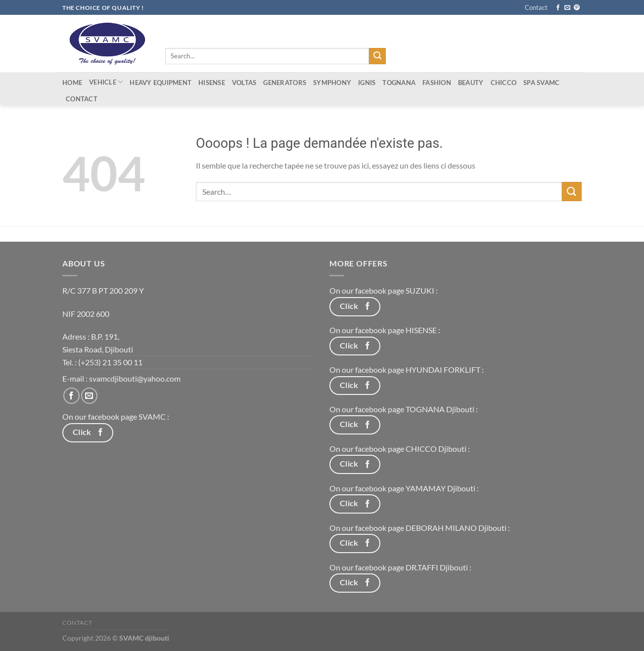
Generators (285, 83)
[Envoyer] (377, 56)
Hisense (212, 83)
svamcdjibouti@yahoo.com (135, 378)
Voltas (244, 83)
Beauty (471, 83)
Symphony (332, 83)
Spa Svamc (541, 83)
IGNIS (367, 83)
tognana (399, 83)
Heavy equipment (161, 83)
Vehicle (106, 82)
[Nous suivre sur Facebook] (558, 8)
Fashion (437, 83)
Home (72, 83)
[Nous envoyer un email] (567, 8)
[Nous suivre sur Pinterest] (577, 8)
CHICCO (504, 83)
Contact (536, 7)
